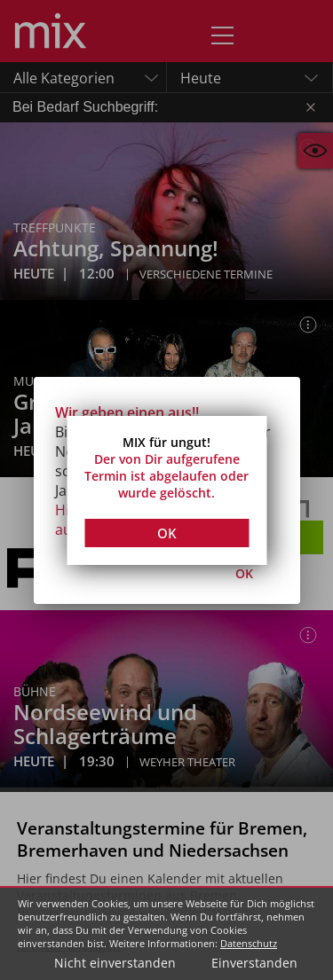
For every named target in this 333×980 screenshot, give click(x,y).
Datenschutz (249, 943)
